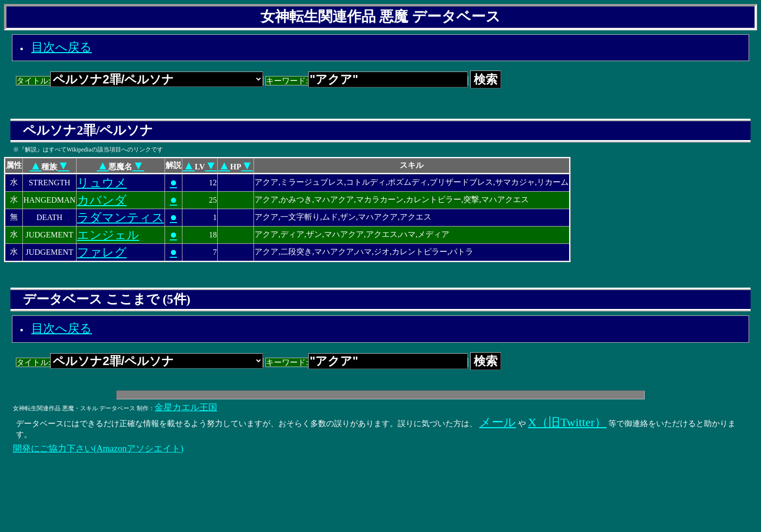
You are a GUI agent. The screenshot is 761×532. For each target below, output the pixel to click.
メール (498, 422)
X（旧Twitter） (567, 422)
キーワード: (367, 81)
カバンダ (102, 200)
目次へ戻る (62, 47)
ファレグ (102, 252)
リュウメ (102, 183)
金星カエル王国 (186, 407)
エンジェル (108, 235)
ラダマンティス (121, 218)
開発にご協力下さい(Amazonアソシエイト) (98, 449)
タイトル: (140, 81)
